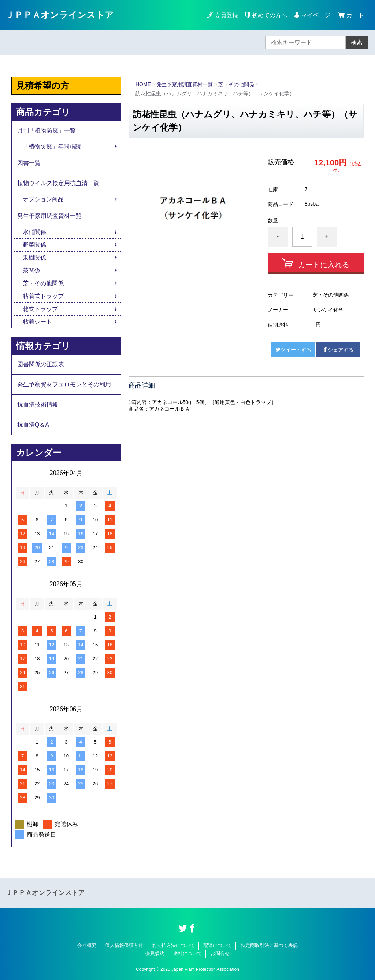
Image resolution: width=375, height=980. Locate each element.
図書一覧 (29, 163)
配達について (218, 945)
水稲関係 (34, 232)
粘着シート (37, 322)
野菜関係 (34, 245)
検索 (357, 42)
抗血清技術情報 (38, 405)
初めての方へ (266, 15)
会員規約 (155, 953)
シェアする (338, 350)
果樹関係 (34, 258)
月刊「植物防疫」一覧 (47, 130)
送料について (187, 953)
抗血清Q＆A (33, 425)
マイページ (316, 15)
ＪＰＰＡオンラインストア (60, 15)
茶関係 (31, 270)
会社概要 (87, 945)
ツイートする (293, 350)
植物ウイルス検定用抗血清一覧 (58, 183)
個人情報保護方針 (124, 945)
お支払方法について (173, 945)
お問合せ (220, 953)
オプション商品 (43, 199)
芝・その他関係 (236, 84)
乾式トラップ (40, 309)
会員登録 (226, 15)
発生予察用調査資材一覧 (185, 84)
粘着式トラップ (43, 296)
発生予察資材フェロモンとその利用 (64, 384)
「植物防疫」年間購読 (52, 146)
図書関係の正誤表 (41, 364)
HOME (143, 84)
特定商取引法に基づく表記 (269, 945)
